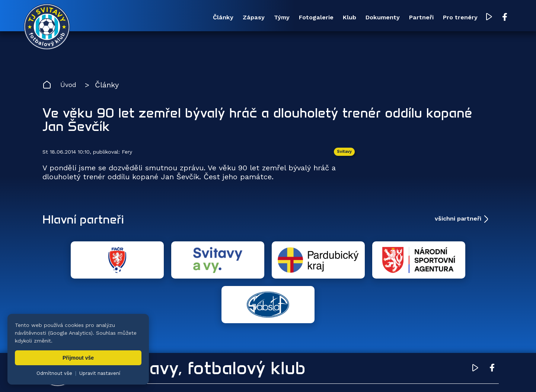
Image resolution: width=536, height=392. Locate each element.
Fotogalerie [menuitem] (269, 18)
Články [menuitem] (156, 18)
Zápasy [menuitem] (193, 18)
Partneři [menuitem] (394, 18)
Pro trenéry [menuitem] (440, 18)
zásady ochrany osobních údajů (363, 375)
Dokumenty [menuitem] (349, 18)
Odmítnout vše (54, 373)
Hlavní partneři (88, 222)
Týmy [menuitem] (228, 18)
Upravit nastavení (100, 373)
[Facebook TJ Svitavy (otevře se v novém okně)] (486, 18)
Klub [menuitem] (309, 18)
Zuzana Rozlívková (155, 375)
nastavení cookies (296, 375)
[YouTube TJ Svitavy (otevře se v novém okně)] (472, 18)
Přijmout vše (78, 358)
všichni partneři (458, 222)
